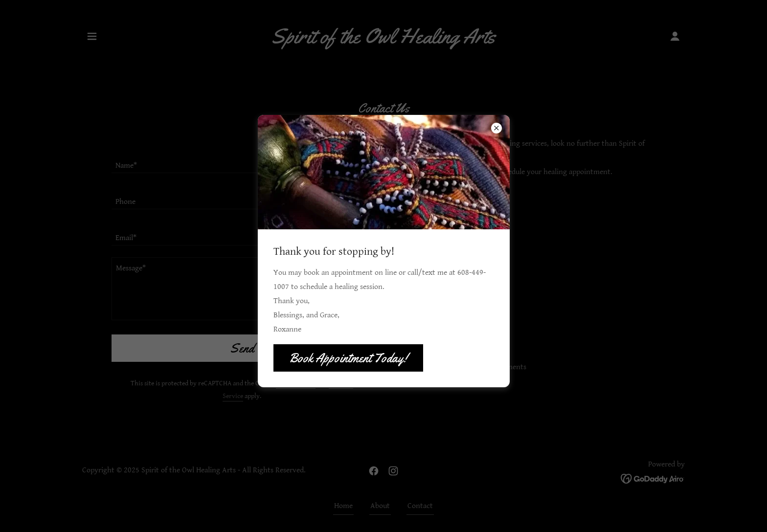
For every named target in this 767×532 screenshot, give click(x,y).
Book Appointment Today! (348, 358)
